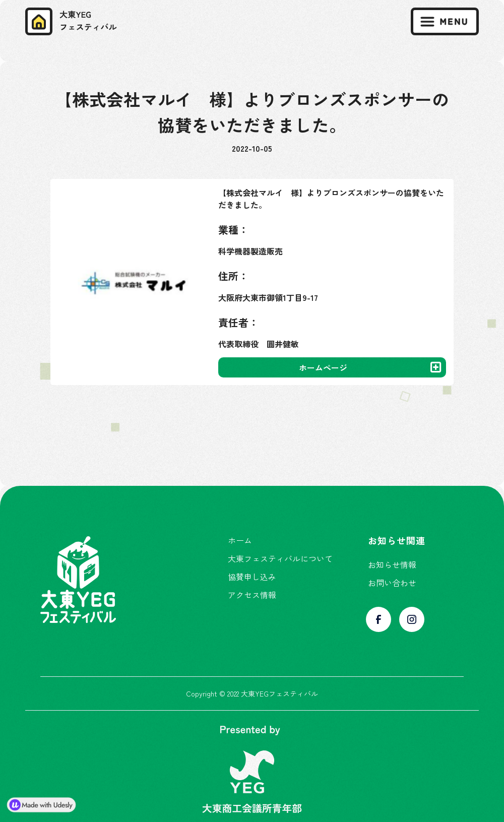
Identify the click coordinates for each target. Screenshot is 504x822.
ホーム (240, 540)
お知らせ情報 (392, 564)
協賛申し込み (252, 577)
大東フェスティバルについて (280, 558)
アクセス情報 (252, 595)
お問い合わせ (392, 583)
